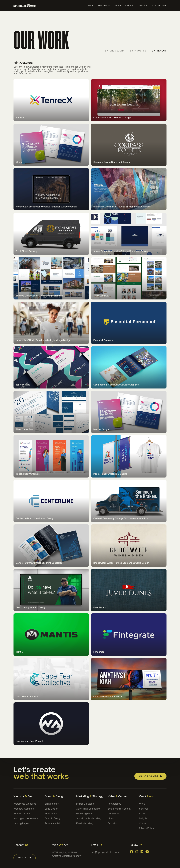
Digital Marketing (85, 804)
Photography (114, 804)
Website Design (22, 814)
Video (111, 818)
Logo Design (51, 809)
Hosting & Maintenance (26, 818)
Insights (143, 818)
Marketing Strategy (90, 796)
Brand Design (55, 796)
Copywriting (114, 814)
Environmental (52, 823)
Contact (143, 823)
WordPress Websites (25, 804)
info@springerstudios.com (105, 852)
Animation (113, 823)
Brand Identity (52, 804)
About (142, 814)
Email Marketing (85, 823)
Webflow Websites (24, 809)
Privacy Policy (146, 828)
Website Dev (23, 796)
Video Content (118, 796)
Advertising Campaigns (88, 809)
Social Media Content (119, 809)
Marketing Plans (85, 814)
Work (142, 804)
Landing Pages (21, 823)
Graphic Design (53, 818)
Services (144, 809)
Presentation (51, 814)
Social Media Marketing (89, 818)
